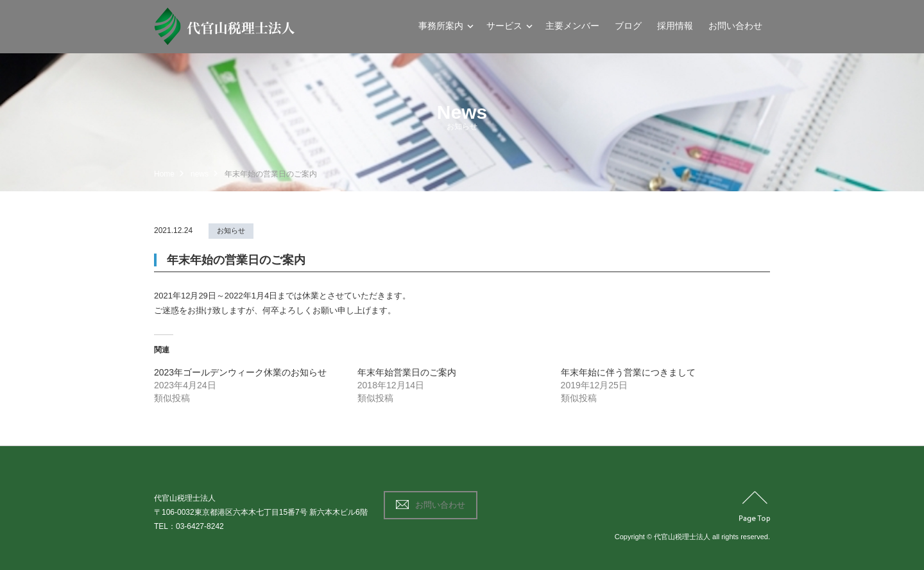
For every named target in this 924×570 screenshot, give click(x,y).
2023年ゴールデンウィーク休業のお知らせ (240, 372)
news (200, 174)
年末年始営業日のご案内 (407, 372)
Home (164, 174)
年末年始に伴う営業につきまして (628, 372)
